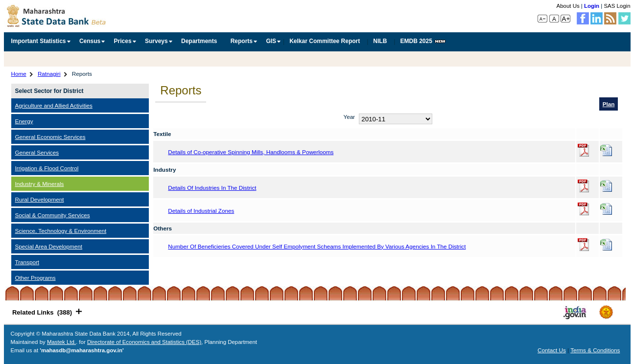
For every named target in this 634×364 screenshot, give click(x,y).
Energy (24, 121)
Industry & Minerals (40, 184)
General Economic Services (50, 137)
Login (592, 6)
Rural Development (40, 199)
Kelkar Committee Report (325, 41)
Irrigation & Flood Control (47, 168)
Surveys (156, 41)
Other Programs (35, 278)
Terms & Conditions (595, 350)
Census (90, 41)
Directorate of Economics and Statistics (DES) (144, 342)
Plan (609, 104)
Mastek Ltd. (61, 342)
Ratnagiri (49, 74)
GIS (271, 41)
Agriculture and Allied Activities (54, 105)
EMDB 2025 (423, 41)
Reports (242, 41)
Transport (27, 262)
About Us (568, 6)
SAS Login (617, 6)
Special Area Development (49, 246)
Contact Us (552, 350)
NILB (380, 41)
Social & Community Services (53, 215)
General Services (37, 152)
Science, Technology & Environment (61, 231)
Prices (123, 41)
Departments (199, 41)
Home (19, 74)
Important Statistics (39, 41)
